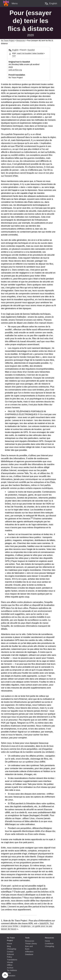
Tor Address (12, 970)
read (19, 53)
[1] (32, 518)
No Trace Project (8, 41)
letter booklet (38, 53)
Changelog (11, 949)
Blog (9, 946)
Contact (10, 952)
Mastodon (11, 976)
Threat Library (31, 944)
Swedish (31, 50)
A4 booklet (27, 53)
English (15, 50)
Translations (12, 960)
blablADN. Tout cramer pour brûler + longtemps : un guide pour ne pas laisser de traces (27, 926)
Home (10, 944)
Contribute (49, 944)
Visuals (10, 962)
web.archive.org (15, 70)
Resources (21, 41)
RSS (9, 973)
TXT (14, 56)
